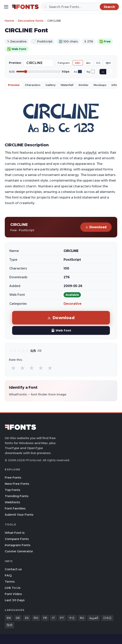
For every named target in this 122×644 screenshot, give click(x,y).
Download (96, 227)
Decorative (73, 304)
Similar (83, 85)
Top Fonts (13, 490)
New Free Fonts (17, 484)
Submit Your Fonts (19, 515)
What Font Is (15, 533)
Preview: (15, 63)
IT (53, 618)
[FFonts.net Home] (25, 7)
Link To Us (13, 588)
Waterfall (67, 85)
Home (9, 21)
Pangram (64, 63)
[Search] (80, 7)
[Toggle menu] (6, 7)
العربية (94, 618)
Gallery (50, 85)
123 (98, 63)
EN (9, 618)
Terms (10, 582)
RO (36, 618)
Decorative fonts (31, 21)
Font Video (13, 594)
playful (91, 152)
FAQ (8, 575)
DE (18, 618)
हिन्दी (10, 625)
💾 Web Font (61, 330)
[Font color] (80, 72)
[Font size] (38, 72)
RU (82, 618)
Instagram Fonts (18, 545)
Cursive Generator (19, 551)
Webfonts (12, 502)
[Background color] (93, 72)
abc (88, 63)
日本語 (107, 618)
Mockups (100, 85)
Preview (14, 85)
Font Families (15, 508)
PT (62, 618)
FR (45, 618)
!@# (108, 63)
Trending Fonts (17, 496)
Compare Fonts (17, 539)
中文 (72, 618)
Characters (33, 85)
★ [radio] (13, 368)
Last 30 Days (15, 600)
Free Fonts (13, 477)
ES (27, 618)
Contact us (13, 569)
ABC (78, 63)
